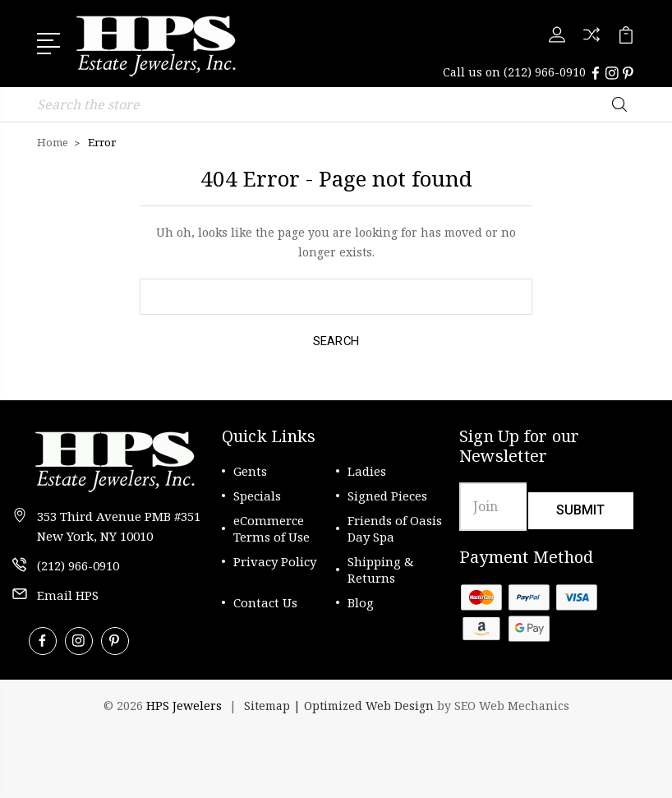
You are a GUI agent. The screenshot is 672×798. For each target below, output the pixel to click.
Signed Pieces (387, 495)
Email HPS (68, 594)
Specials (257, 495)
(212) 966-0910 (545, 72)
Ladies (367, 470)
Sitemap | (274, 705)
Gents (250, 470)
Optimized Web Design (369, 705)
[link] (99, 748)
